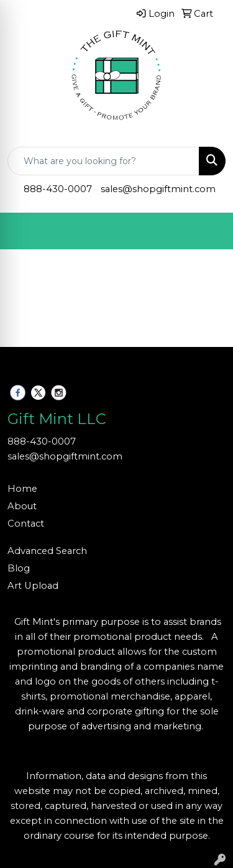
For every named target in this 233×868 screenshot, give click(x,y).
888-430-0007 (58, 189)
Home (22, 489)
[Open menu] (208, 231)
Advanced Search (47, 551)
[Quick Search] (103, 161)
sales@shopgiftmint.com (158, 189)
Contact (26, 524)
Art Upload (33, 586)
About (22, 506)
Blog (19, 568)
